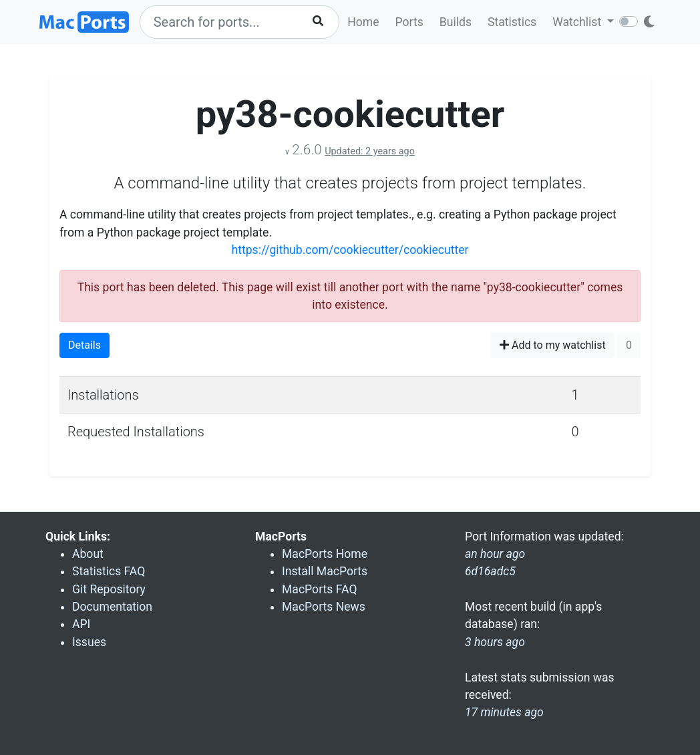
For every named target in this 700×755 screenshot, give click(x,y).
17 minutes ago (504, 712)
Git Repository (109, 589)
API (81, 624)
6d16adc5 (490, 571)
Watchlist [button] (578, 22)
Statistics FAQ (109, 571)
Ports (409, 22)
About (88, 554)
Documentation (112, 607)
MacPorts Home (325, 554)
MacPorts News (324, 607)
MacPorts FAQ (320, 589)
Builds (456, 22)
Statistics (512, 22)
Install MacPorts (325, 571)
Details (84, 345)
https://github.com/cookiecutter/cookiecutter (350, 250)
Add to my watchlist (553, 345)
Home (363, 22)
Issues (89, 642)
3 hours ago (495, 642)
